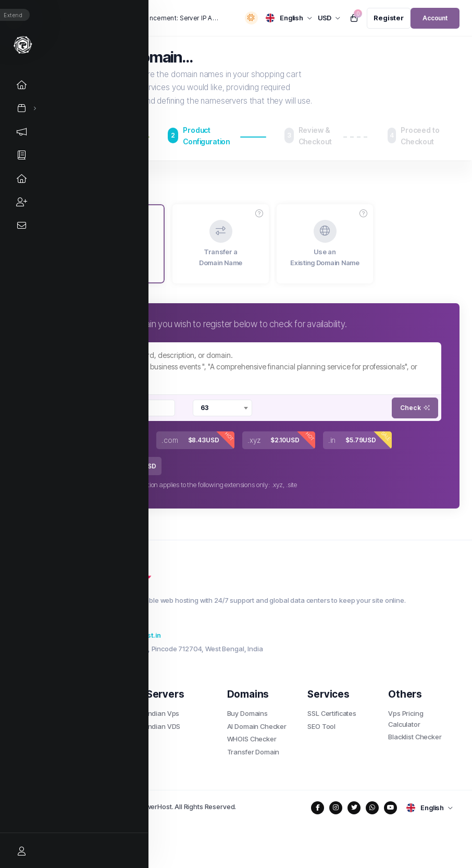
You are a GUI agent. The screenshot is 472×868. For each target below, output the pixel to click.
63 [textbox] (204, 408)
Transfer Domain (253, 752)
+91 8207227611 (97, 622)
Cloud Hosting (88, 739)
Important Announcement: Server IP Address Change (158, 18)
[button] (259, 214)
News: (79, 18)
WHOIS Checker (252, 739)
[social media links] (318, 808)
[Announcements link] (23, 132)
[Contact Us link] (23, 225)
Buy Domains (247, 713)
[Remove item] (100, 408)
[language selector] (289, 18)
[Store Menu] (22, 108)
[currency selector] (329, 18)
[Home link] (23, 85)
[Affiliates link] (23, 202)
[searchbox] (132, 408)
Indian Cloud (85, 752)
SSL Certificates (332, 713)
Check (415, 408)
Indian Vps (163, 713)
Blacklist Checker (415, 737)
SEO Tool (321, 726)
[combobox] (133, 408)
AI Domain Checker (257, 726)
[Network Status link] (23, 178)
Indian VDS (164, 726)
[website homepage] (259, 581)
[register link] (389, 18)
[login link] (435, 18)
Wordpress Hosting (95, 726)
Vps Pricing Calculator (406, 719)
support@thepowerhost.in (113, 635)
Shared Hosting (90, 713)
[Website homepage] (23, 45)
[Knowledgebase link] (23, 155)
